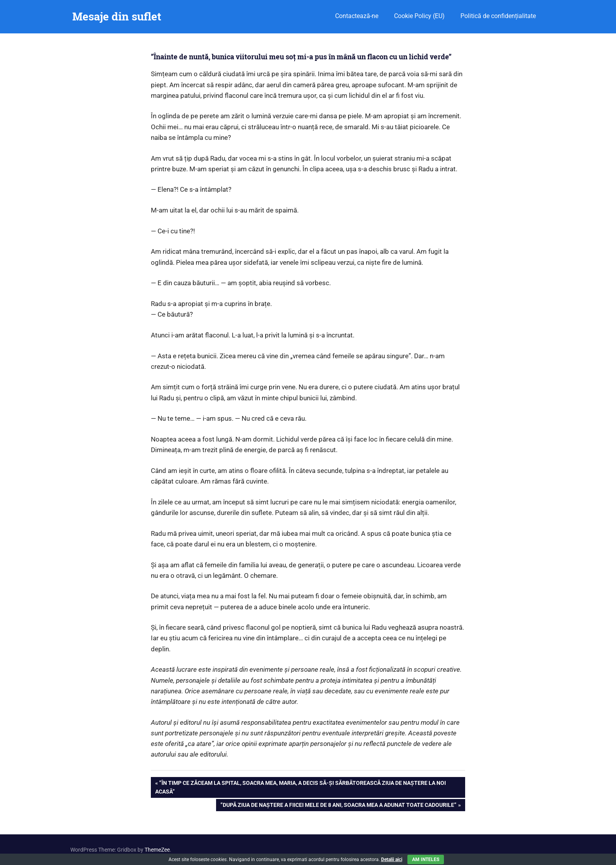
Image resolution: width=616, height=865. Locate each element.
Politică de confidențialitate (498, 16)
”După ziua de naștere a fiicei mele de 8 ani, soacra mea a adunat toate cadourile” (338, 806)
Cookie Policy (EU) (419, 16)
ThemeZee (157, 850)
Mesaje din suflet (117, 16)
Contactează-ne (357, 16)
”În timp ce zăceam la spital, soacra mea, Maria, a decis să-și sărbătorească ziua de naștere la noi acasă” (301, 786)
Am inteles (426, 860)
